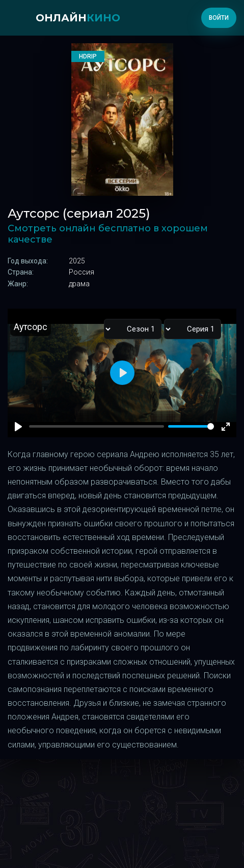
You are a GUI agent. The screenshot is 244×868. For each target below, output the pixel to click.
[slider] (191, 426)
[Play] (18, 427)
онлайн (78, 18)
